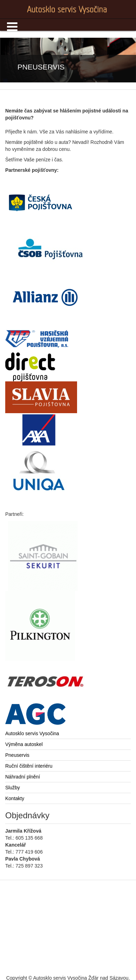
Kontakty (15, 798)
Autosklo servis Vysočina (32, 733)
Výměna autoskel (24, 744)
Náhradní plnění (23, 777)
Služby (13, 788)
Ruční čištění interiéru (29, 766)
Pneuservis (17, 755)
